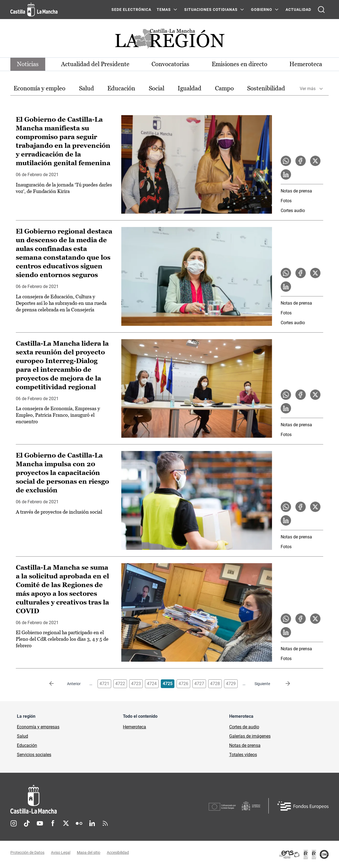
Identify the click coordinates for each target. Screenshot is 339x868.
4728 (215, 684)
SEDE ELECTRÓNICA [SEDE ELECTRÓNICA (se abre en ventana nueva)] (131, 10)
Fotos (286, 201)
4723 (136, 684)
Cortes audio (293, 211)
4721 (104, 684)
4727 (199, 684)
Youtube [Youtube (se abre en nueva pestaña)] (40, 823)
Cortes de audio (244, 727)
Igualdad (190, 88)
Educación (121, 88)
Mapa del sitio (89, 852)
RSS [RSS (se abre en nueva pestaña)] (105, 823)
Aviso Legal (61, 852)
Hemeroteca (306, 64)
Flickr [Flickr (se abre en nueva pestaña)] (79, 823)
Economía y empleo (40, 88)
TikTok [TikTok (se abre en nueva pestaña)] (27, 823)
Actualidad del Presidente (95, 64)
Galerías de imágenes (250, 736)
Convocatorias (170, 64)
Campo (224, 88)
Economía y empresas (38, 727)
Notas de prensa (296, 191)
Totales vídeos (243, 755)
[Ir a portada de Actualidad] (169, 40)
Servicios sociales (34, 755)
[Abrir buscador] (321, 10)
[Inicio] (84, 799)
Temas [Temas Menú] (164, 10)
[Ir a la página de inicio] (34, 10)
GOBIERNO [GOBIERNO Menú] (262, 10)
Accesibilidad (118, 852)
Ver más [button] (308, 89)
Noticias (28, 64)
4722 (120, 684)
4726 (183, 684)
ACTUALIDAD (298, 10)
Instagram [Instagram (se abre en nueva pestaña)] (14, 823)
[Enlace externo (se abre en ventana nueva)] (304, 854)
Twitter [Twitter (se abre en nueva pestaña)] (66, 823)
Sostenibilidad (266, 88)
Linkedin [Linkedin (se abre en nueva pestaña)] (92, 823)
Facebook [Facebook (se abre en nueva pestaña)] (53, 823)
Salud (87, 88)
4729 (231, 684)
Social (157, 88)
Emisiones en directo (240, 64)
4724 (152, 684)
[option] (40, 89)
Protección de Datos (27, 852)
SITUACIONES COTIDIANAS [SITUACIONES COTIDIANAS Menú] (211, 10)
